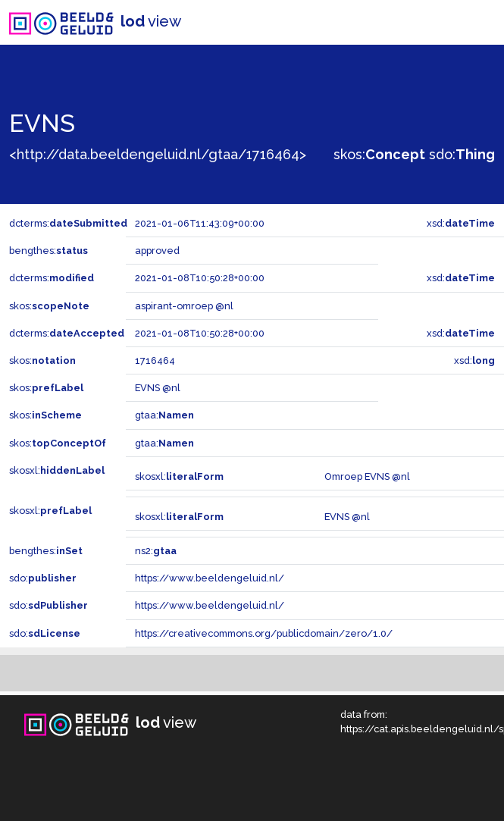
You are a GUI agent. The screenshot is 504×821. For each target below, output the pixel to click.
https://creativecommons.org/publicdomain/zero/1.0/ (264, 633)
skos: (379, 154)
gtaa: (164, 415)
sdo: (462, 154)
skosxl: (57, 470)
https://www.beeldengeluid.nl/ (210, 578)
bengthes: (49, 251)
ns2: (156, 551)
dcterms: (68, 223)
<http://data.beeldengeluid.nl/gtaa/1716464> (158, 154)
